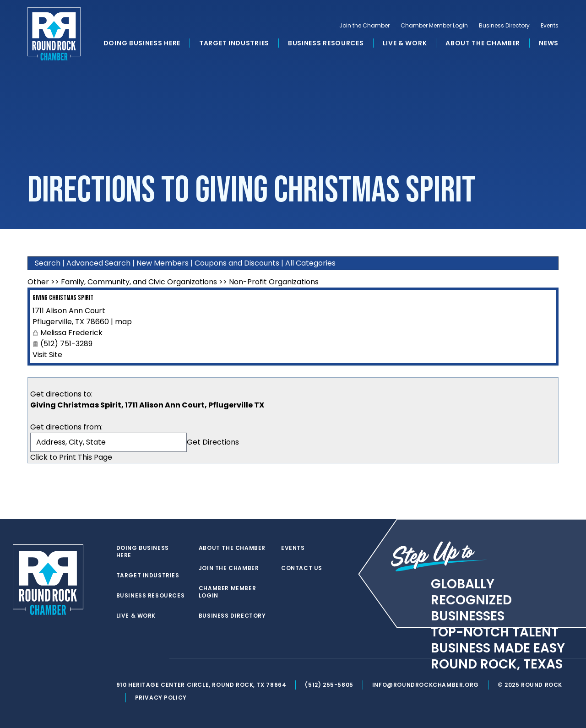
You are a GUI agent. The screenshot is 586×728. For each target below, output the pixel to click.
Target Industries (234, 43)
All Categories (310, 263)
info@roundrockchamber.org (426, 685)
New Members (163, 263)
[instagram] (157, 658)
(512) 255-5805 (329, 685)
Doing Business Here (142, 43)
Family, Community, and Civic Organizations (139, 282)
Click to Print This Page (71, 457)
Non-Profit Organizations (274, 282)
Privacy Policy (161, 698)
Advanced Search (98, 263)
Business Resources (326, 43)
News (549, 43)
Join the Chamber (364, 26)
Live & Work (405, 43)
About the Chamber (483, 43)
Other (38, 282)
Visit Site (47, 355)
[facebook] (139, 658)
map (123, 322)
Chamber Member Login (434, 26)
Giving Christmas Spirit (63, 298)
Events (550, 26)
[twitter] (121, 658)
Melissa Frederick (71, 333)
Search (48, 263)
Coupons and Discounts (237, 263)
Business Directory (504, 26)
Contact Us (302, 568)
